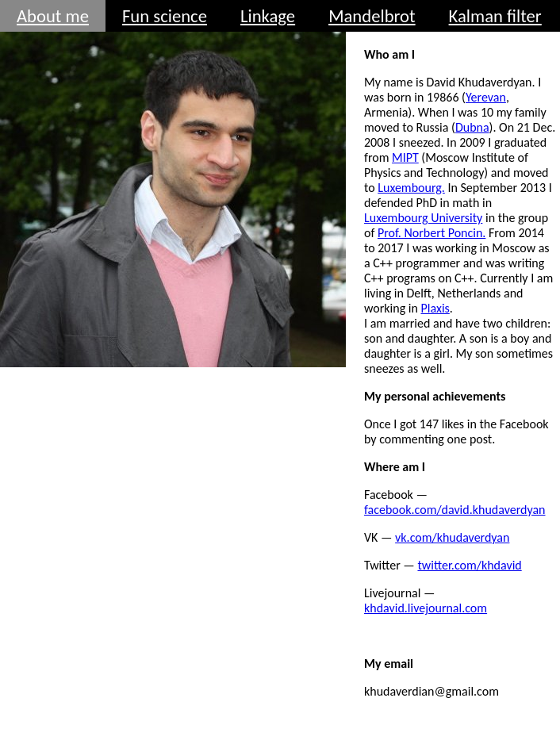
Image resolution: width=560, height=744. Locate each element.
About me (53, 16)
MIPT (405, 157)
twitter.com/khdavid (469, 565)
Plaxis (435, 308)
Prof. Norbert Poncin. (432, 233)
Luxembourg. (411, 188)
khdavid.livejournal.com (426, 608)
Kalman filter (495, 16)
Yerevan (486, 97)
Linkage (268, 16)
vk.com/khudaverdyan (452, 537)
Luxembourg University (423, 218)
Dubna (472, 127)
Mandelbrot (372, 16)
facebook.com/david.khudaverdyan (455, 510)
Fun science (165, 16)
